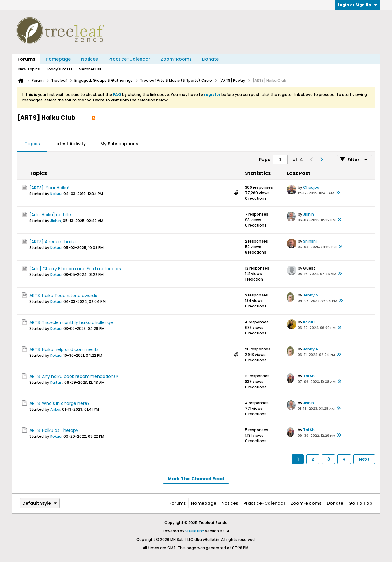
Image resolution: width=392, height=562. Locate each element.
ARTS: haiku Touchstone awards (63, 296)
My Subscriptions (119, 144)
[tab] (32, 144)
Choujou (311, 187)
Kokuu (56, 194)
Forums (26, 59)
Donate (210, 59)
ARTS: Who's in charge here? (60, 403)
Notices (90, 59)
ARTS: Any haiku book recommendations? (74, 376)
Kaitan (56, 382)
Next (364, 459)
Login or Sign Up (358, 5)
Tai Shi (309, 376)
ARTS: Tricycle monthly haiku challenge (71, 322)
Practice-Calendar (129, 59)
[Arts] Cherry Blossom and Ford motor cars (75, 269)
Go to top (360, 503)
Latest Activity (70, 144)
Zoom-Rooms (176, 59)
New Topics (29, 69)
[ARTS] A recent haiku (53, 242)
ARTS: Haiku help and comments (64, 349)
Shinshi (310, 241)
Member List (90, 69)
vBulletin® (195, 531)
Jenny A (311, 295)
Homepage (58, 59)
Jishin (56, 221)
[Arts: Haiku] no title (50, 215)
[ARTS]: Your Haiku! (49, 188)
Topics (32, 144)
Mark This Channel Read (196, 479)
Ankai (55, 409)
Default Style (40, 503)
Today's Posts (59, 69)
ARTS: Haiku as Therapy (54, 430)
